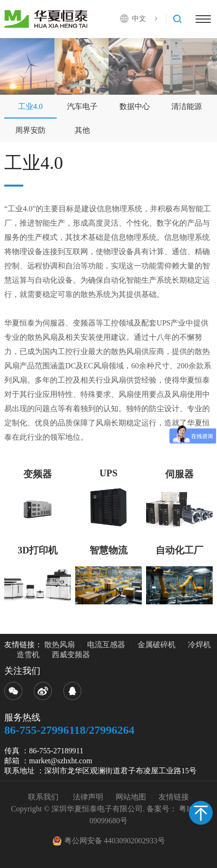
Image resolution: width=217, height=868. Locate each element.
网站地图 (131, 797)
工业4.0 (30, 106)
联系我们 (44, 797)
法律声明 (88, 797)
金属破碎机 (157, 645)
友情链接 (174, 797)
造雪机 (28, 655)
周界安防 (30, 130)
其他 (82, 130)
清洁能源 (187, 106)
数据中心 (135, 106)
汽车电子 (82, 106)
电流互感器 (106, 645)
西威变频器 (71, 655)
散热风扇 (59, 645)
